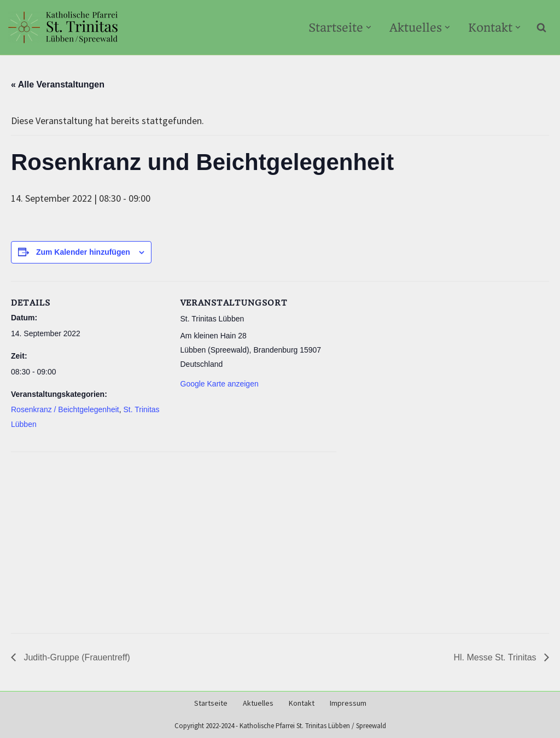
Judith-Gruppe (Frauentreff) (76, 657)
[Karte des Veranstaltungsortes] (174, 538)
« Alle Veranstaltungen (58, 84)
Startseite (211, 703)
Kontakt (302, 703)
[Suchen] (541, 27)
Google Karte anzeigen (220, 384)
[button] (369, 27)
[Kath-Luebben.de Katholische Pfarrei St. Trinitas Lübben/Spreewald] (63, 27)
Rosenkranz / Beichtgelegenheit (65, 409)
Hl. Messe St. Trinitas (496, 657)
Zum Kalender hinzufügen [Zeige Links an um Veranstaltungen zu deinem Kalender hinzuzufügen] (83, 252)
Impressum (348, 703)
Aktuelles (258, 703)
